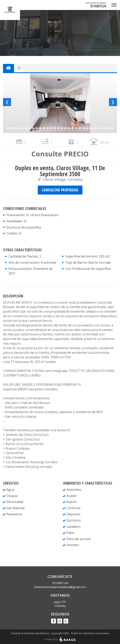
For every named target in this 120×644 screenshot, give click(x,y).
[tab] (8, 68)
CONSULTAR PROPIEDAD (60, 190)
